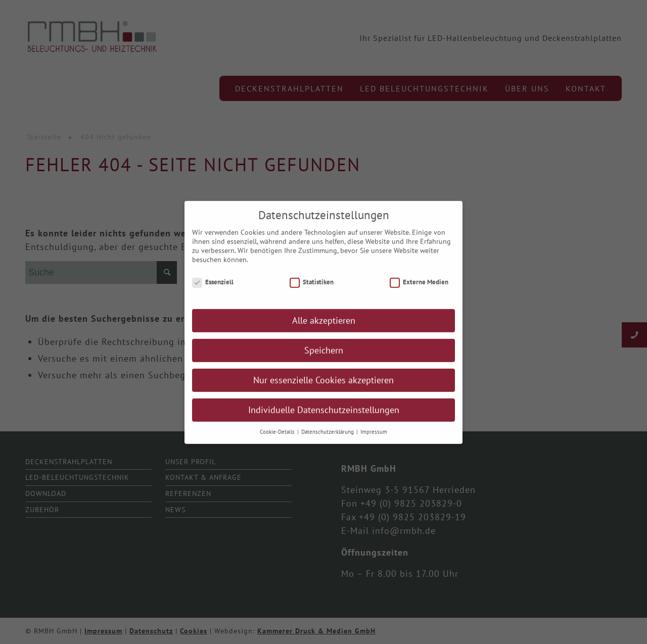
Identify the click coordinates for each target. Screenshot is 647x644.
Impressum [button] (374, 438)
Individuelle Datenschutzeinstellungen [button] (324, 416)
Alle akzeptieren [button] (324, 327)
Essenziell (213, 288)
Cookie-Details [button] (278, 438)
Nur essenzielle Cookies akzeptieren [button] (323, 387)
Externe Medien (419, 288)
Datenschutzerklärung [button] (328, 438)
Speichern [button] (324, 357)
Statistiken (312, 288)
